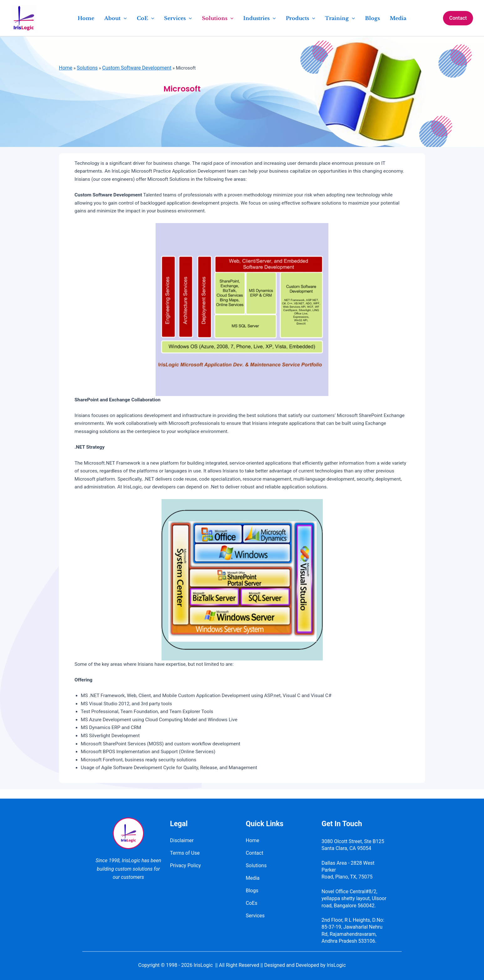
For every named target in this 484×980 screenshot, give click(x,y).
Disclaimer (182, 840)
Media (253, 878)
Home (66, 68)
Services (255, 916)
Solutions (88, 68)
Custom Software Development (138, 68)
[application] (124, 18)
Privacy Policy (185, 865)
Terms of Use (185, 853)
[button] (458, 18)
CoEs (252, 903)
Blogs (252, 891)
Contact (255, 853)
